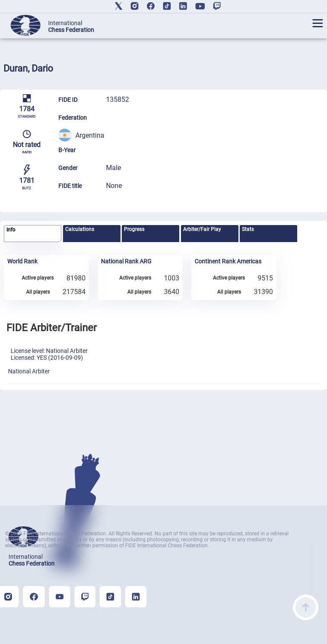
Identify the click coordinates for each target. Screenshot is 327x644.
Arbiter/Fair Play (202, 229)
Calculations (80, 229)
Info (11, 230)
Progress (134, 229)
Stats (248, 229)
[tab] (33, 234)
